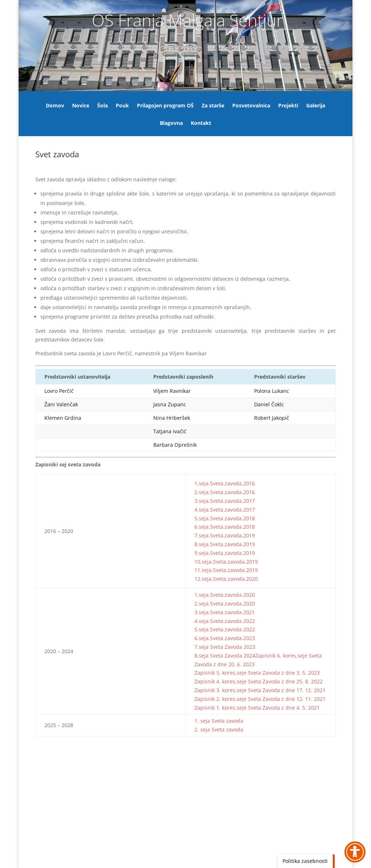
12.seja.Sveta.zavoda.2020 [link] (226, 579)
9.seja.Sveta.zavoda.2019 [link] (225, 553)
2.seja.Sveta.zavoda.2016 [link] (225, 492)
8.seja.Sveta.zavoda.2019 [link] (225, 544)
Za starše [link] (213, 106)
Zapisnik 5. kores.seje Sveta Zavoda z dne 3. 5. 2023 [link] (257, 673)
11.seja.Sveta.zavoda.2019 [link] (226, 570)
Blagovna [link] (171, 123)
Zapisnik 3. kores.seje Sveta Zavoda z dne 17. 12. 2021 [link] (260, 690)
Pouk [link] (122, 106)
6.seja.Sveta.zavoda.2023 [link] (225, 638)
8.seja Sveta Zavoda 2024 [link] (225, 656)
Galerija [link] (316, 106)
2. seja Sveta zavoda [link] (219, 729)
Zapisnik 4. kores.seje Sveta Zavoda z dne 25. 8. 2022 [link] (258, 681)
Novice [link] (81, 106)
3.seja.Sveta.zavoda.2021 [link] (225, 612)
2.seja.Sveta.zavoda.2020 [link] (225, 603)
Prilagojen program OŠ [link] (165, 106)
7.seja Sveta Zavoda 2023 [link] (225, 647)
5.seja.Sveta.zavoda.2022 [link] (225, 629)
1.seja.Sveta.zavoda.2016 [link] (225, 483)
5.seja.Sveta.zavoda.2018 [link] (225, 518)
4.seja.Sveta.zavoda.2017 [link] (225, 510)
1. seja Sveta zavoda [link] (219, 721)
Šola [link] (102, 106)
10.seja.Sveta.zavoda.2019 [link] (226, 562)
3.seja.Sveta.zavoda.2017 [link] (225, 501)
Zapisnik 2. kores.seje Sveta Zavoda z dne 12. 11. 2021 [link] (260, 699)
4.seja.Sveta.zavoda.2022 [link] (225, 621)
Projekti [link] (288, 106)
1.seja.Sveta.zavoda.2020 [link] (225, 595)
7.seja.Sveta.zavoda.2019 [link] (225, 535)
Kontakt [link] (201, 123)
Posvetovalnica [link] (251, 106)
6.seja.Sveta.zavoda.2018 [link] (225, 527)
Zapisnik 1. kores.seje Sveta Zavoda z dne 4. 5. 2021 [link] (257, 708)
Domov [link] (55, 106)
